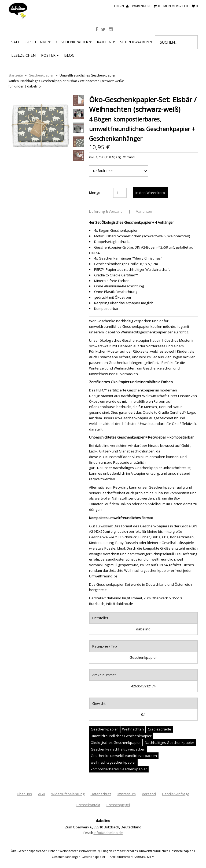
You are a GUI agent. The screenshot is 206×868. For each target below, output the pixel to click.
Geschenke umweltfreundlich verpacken (124, 756)
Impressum (127, 794)
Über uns (24, 794)
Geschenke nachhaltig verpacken (118, 749)
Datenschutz (101, 794)
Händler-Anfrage (176, 794)
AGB (42, 794)
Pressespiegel (118, 805)
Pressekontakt (88, 805)
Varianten (144, 211)
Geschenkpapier (74, 42)
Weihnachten (133, 729)
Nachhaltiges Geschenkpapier (170, 743)
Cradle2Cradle (159, 729)
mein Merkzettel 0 (181, 6)
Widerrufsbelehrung (68, 794)
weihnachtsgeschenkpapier (113, 762)
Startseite (16, 75)
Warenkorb (146, 6)
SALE (16, 42)
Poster (50, 55)
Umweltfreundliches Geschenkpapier (121, 736)
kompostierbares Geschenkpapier (119, 769)
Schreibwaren (136, 42)
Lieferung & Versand (106, 211)
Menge (95, 193)
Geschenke (38, 42)
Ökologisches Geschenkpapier (116, 743)
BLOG (69, 55)
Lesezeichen (23, 55)
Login (121, 6)
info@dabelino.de (108, 833)
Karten (106, 42)
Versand (149, 794)
